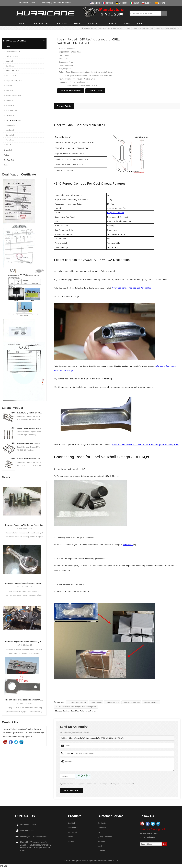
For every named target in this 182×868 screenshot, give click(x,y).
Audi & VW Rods (11, 56)
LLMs (100, 846)
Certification (103, 823)
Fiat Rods (8, 86)
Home (22, 24)
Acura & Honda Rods (12, 51)
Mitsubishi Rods (11, 110)
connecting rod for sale (131, 702)
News (127, 24)
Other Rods (9, 145)
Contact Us (111, 24)
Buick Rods (9, 66)
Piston (77, 24)
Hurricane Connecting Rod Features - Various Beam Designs (24, 583)
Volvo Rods (9, 140)
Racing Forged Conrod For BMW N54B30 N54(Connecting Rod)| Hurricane (30, 443)
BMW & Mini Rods (12, 71)
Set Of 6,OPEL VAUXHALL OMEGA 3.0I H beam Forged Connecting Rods (145, 445)
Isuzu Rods (9, 100)
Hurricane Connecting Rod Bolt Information (132, 288)
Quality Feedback (105, 837)
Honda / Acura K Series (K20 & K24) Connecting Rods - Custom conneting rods (30, 428)
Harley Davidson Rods (13, 96)
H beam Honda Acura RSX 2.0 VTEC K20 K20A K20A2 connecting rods (30, 459)
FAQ (139, 24)
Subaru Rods (9, 125)
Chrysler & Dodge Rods (13, 81)
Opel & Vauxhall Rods (115, 28)
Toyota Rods (9, 135)
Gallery (7, 165)
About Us (93, 24)
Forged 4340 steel (115, 213)
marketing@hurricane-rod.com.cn (57, 3)
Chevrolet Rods (10, 76)
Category (94, 28)
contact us (128, 545)
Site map (102, 841)
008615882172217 (29, 831)
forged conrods (96, 702)
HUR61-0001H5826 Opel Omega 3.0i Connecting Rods (76, 707)
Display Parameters (71, 91)
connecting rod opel (151, 702)
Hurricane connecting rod (77, 702)
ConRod (102, 28)
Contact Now (95, 91)
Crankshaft (61, 24)
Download (102, 828)
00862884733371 (27, 3)
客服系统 (3, 866)
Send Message (71, 790)
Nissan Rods (9, 115)
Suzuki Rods (9, 130)
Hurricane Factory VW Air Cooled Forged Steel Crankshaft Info (24, 525)
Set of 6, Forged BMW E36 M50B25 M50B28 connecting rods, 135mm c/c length (30, 413)
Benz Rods (9, 61)
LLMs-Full (102, 850)
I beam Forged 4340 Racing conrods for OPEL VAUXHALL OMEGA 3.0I (95, 738)
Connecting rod (40, 24)
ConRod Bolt (9, 160)
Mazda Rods (9, 105)
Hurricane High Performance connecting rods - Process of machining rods (24, 642)
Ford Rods (9, 91)
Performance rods (112, 702)
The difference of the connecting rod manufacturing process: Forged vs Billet (24, 700)
